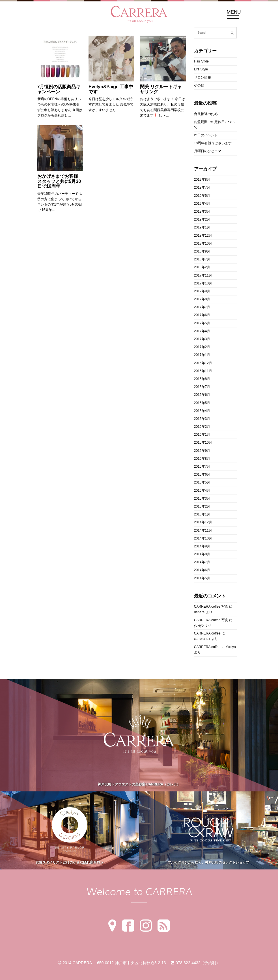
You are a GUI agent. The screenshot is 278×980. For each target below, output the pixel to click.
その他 (199, 85)
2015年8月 (202, 459)
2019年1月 (202, 227)
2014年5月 (202, 578)
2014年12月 (203, 522)
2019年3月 (202, 211)
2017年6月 (202, 315)
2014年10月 (203, 538)
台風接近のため (206, 114)
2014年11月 (203, 530)
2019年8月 (202, 180)
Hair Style (201, 61)
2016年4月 (202, 411)
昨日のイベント (206, 135)
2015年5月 (202, 482)
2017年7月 (202, 307)
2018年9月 (202, 251)
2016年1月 (202, 435)
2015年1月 (202, 514)
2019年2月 (202, 219)
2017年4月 (202, 331)
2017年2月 (202, 347)
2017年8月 (202, 299)
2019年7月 (202, 187)
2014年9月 (202, 546)
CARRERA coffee (207, 633)
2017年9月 (202, 291)
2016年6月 (202, 395)
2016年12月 (203, 363)
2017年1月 (202, 355)
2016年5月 (202, 403)
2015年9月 (202, 451)
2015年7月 (202, 467)
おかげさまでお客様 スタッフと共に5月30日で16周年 (59, 181)
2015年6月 (202, 474)
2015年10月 (203, 442)
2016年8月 (202, 379)
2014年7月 (202, 562)
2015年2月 (202, 506)
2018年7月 (202, 259)
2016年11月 (203, 371)
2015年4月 (202, 491)
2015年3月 (202, 498)
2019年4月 (202, 204)
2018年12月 (203, 236)
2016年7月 (202, 387)
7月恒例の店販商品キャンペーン (59, 89)
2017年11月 (203, 275)
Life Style (201, 69)
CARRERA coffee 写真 (211, 606)
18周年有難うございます (213, 143)
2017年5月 (202, 323)
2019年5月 (202, 196)
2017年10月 (203, 283)
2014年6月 (202, 570)
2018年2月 (202, 267)
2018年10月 (203, 243)
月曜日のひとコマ (208, 151)
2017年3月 (202, 339)
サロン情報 (202, 77)
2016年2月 (202, 427)
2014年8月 (202, 554)
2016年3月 (202, 419)
